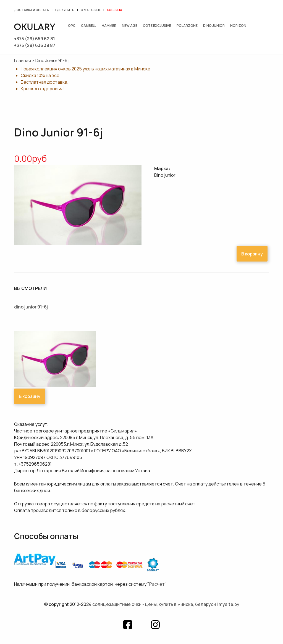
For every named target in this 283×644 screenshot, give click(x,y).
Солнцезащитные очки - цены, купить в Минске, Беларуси (154, 604)
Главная (23, 60)
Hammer (109, 26)
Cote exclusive (157, 26)
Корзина (115, 10)
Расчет (157, 584)
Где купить (65, 10)
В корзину (252, 254)
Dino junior (214, 26)
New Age (130, 26)
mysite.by (229, 604)
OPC (72, 26)
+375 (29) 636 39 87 (35, 45)
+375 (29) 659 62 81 (35, 39)
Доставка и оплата (32, 10)
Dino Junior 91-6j (31, 307)
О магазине (91, 10)
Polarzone (187, 26)
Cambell (89, 26)
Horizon (238, 26)
